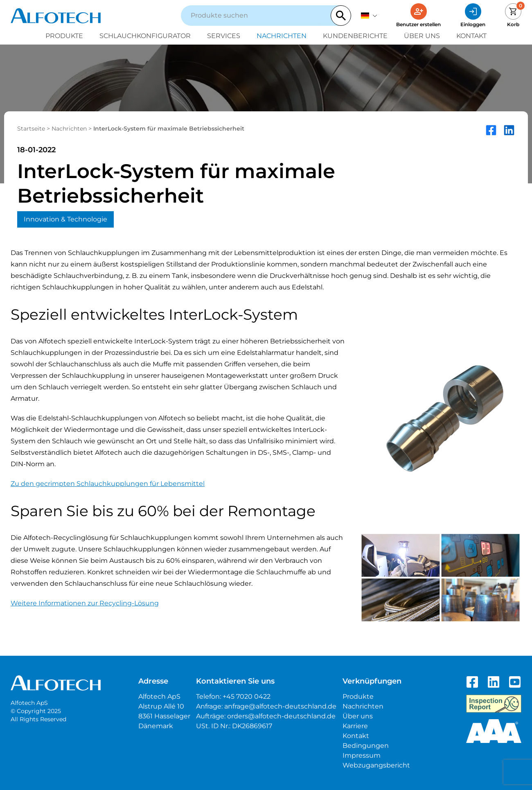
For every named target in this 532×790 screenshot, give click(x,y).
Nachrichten (282, 36)
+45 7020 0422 (247, 696)
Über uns (422, 36)
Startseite (31, 129)
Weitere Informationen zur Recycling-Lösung (85, 603)
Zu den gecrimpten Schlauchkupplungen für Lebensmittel (108, 484)
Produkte (64, 36)
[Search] (341, 16)
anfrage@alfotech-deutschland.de (280, 706)
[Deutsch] (369, 16)
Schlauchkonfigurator (145, 36)
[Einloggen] (473, 16)
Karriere (355, 726)
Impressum (362, 755)
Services (224, 36)
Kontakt (471, 36)
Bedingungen (366, 746)
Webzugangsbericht (376, 765)
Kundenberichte (355, 36)
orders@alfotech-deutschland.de (281, 716)
